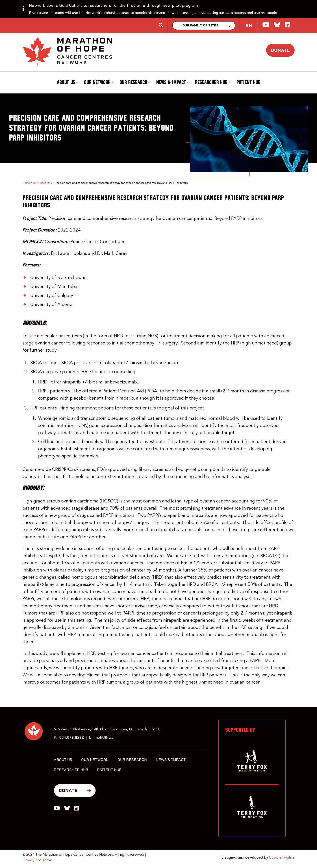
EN (249, 26)
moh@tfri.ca (104, 738)
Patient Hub (249, 82)
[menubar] (158, 82)
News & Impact (173, 82)
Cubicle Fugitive (282, 858)
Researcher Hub (213, 82)
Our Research (135, 82)
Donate (280, 50)
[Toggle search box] (161, 25)
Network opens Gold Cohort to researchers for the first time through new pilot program (113, 5)
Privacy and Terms (38, 860)
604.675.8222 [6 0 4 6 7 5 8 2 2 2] (72, 737)
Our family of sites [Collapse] (201, 25)
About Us (67, 82)
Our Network (99, 82)
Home (26, 183)
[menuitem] (67, 82)
